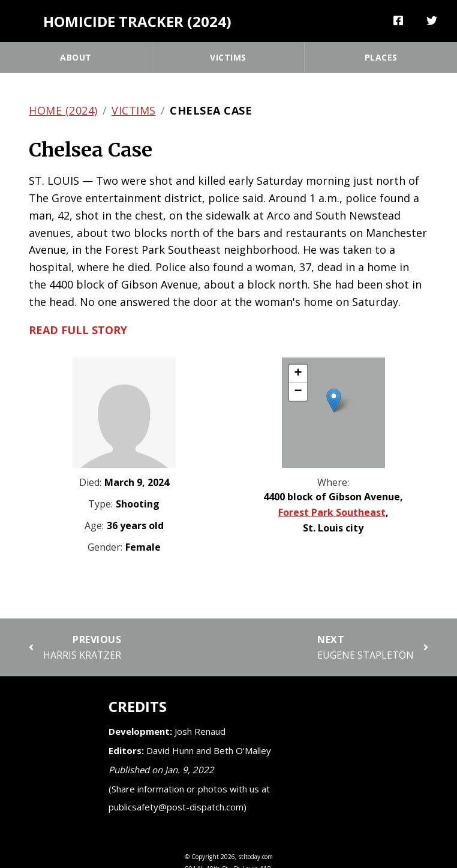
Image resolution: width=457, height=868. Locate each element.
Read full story (78, 330)
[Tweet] (432, 21)
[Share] (399, 21)
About (76, 57)
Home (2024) (63, 110)
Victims (228, 57)
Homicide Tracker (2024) (137, 21)
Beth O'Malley (242, 750)
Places (381, 57)
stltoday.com (256, 857)
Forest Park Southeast (332, 512)
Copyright (205, 857)
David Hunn (170, 750)
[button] (334, 400)
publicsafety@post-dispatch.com (176, 807)
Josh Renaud (200, 731)
